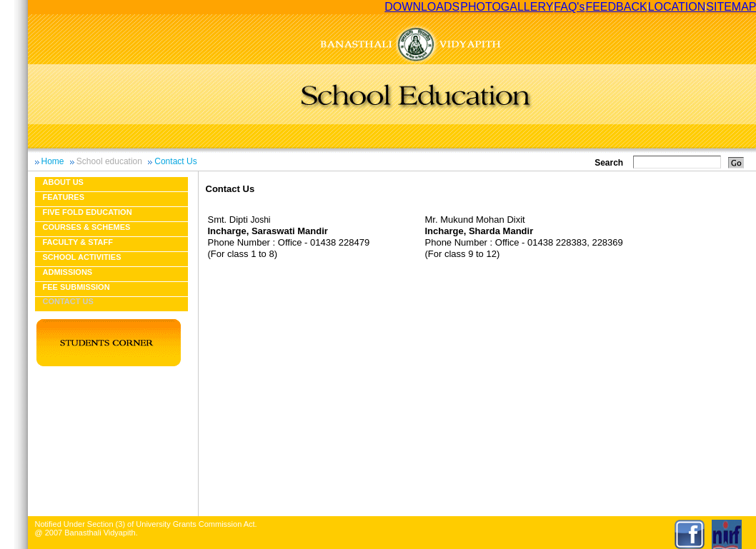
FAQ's (569, 7)
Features (64, 197)
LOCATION (677, 7)
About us (63, 182)
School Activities (82, 257)
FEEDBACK (616, 7)
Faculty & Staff (78, 242)
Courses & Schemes (87, 227)
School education (109, 161)
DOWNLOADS (422, 7)
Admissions (68, 272)
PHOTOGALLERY (507, 7)
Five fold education (88, 212)
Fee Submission (76, 287)
